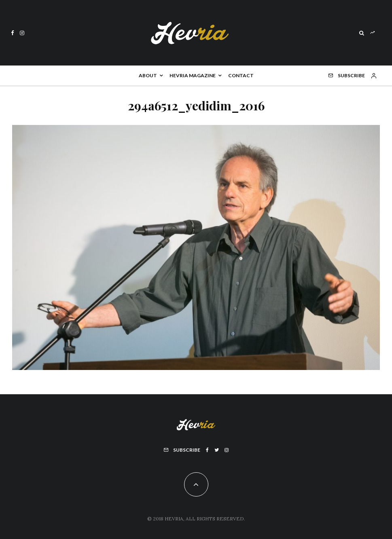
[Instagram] (22, 33)
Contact (241, 75)
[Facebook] (13, 33)
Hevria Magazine (193, 75)
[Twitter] (217, 450)
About (148, 75)
